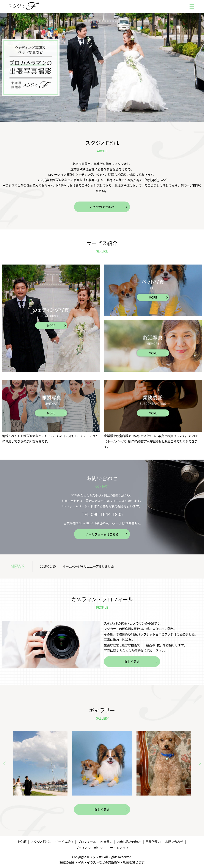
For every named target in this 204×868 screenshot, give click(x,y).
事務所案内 (153, 842)
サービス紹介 (64, 842)
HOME (22, 842)
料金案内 (107, 842)
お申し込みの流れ (129, 842)
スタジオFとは (41, 842)
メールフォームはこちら (102, 534)
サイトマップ (119, 848)
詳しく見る (132, 662)
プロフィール (87, 842)
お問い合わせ (174, 842)
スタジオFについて (102, 207)
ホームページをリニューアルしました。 (90, 566)
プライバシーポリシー (91, 848)
